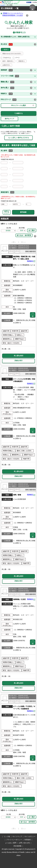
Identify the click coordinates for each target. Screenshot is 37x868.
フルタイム (6, 58)
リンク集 (7, 837)
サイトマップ (17, 837)
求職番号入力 (19, 33)
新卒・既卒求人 (7, 61)
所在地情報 (17, 846)
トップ (3, 5)
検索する (19, 114)
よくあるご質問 (11, 843)
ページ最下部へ (32, 8)
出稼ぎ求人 (6, 65)
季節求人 (21, 61)
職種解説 (30, 261)
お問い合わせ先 (24, 843)
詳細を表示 (19, 361)
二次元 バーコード (33, 315)
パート (16, 58)
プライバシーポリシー (14, 840)
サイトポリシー (30, 837)
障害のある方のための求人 (11, 54)
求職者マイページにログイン (13, 13)
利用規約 (28, 840)
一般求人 (5, 50)
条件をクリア (7, 212)
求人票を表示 (19, 356)
